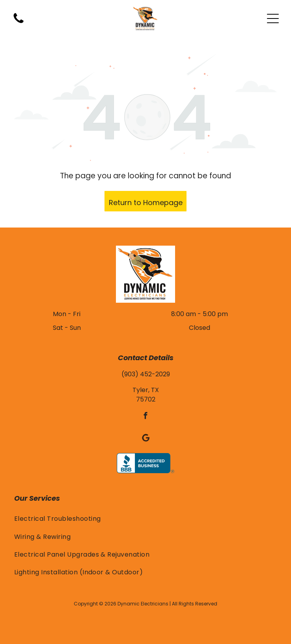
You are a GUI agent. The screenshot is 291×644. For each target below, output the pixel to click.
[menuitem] (145, 519)
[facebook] (146, 417)
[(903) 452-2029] (19, 23)
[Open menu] (273, 19)
